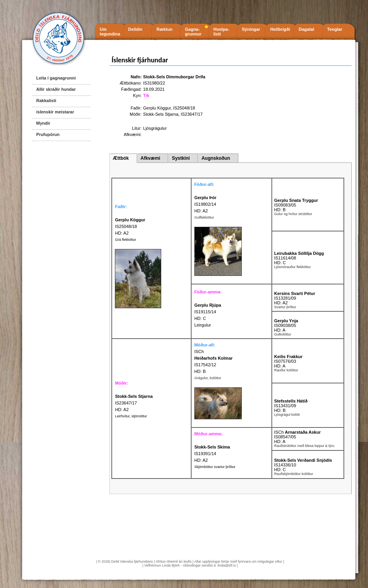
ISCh (199, 351)
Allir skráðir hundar (56, 89)
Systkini (181, 158)
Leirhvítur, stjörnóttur (131, 416)
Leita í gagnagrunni (56, 78)
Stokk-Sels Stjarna (161, 114)
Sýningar (251, 29)
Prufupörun (48, 134)
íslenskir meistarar (55, 112)
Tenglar (335, 29)
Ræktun (165, 29)
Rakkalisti (46, 101)
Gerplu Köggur (157, 108)
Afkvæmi (151, 158)
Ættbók (121, 158)
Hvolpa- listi (221, 32)
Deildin (135, 29)
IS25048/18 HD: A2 (130, 226)
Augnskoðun (216, 158)
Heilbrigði (280, 29)
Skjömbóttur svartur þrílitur (215, 467)
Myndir (43, 123)
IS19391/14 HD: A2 (212, 454)
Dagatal (306, 29)
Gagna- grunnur (193, 32)
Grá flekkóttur (125, 240)
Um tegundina (110, 32)
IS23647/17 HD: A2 (134, 403)
